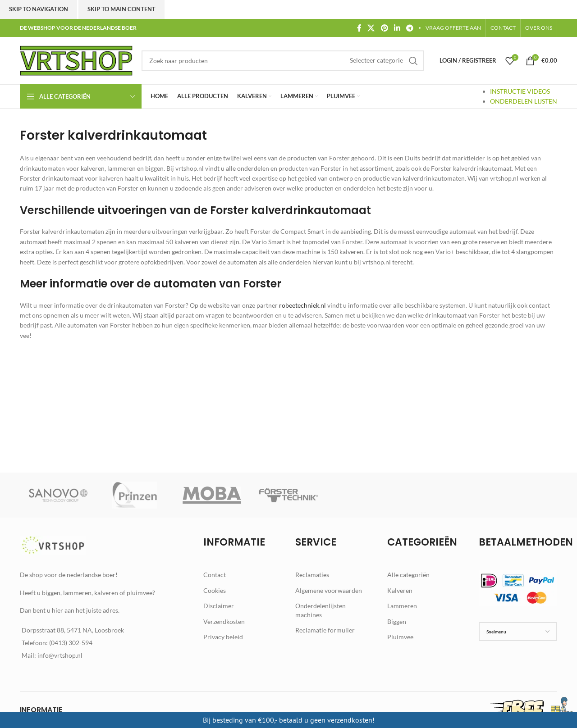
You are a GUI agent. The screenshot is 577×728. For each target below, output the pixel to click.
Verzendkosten (224, 621)
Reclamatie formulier (325, 630)
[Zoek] (283, 61)
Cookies (215, 590)
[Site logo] (76, 60)
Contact (215, 575)
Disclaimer (219, 606)
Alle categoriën (408, 575)
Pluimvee (400, 637)
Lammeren (402, 606)
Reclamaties (312, 575)
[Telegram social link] (410, 28)
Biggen (397, 621)
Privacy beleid (223, 637)
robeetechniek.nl (302, 305)
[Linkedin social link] (397, 28)
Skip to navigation (39, 9)
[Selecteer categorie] (376, 60)
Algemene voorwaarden (329, 590)
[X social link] (371, 28)
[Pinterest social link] (384, 28)
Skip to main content (121, 9)
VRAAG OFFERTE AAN (453, 28)
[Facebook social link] (359, 28)
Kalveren (400, 590)
